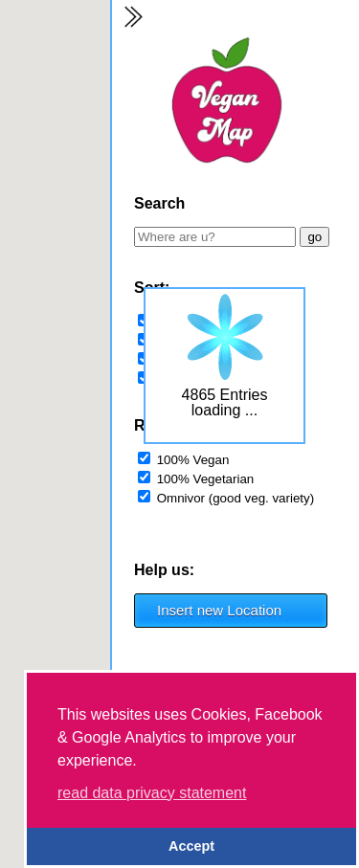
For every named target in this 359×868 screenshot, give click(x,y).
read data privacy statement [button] (152, 793)
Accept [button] (191, 846)
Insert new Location (219, 610)
